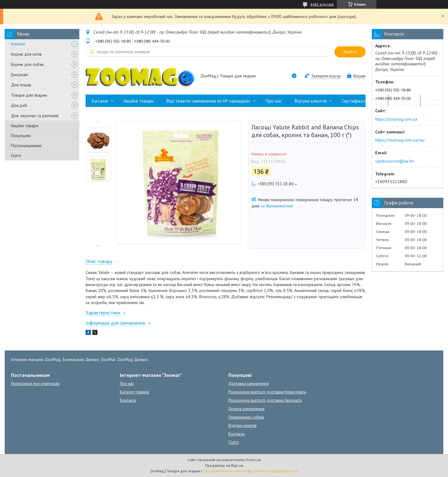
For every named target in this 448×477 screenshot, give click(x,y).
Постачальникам (26, 146)
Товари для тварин (29, 95)
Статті (16, 155)
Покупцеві (21, 136)
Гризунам (19, 75)
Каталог (18, 44)
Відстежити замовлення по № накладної (208, 101)
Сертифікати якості (362, 101)
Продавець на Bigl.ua (224, 465)
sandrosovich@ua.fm (395, 161)
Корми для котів (26, 54)
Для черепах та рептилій (35, 116)
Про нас (274, 101)
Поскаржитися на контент (225, 471)
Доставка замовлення (249, 384)
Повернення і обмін (246, 417)
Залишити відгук (326, 76)
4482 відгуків (322, 4)
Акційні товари (25, 126)
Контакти (404, 101)
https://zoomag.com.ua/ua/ (400, 140)
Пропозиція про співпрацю (35, 384)
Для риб (19, 105)
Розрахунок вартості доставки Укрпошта (265, 400)
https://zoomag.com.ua (396, 119)
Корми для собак (27, 64)
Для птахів (21, 85)
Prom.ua (254, 460)
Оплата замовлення (246, 409)
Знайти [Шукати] (350, 52)
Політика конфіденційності (274, 471)
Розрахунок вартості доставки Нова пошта (267, 392)
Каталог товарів (134, 392)
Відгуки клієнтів (311, 101)
